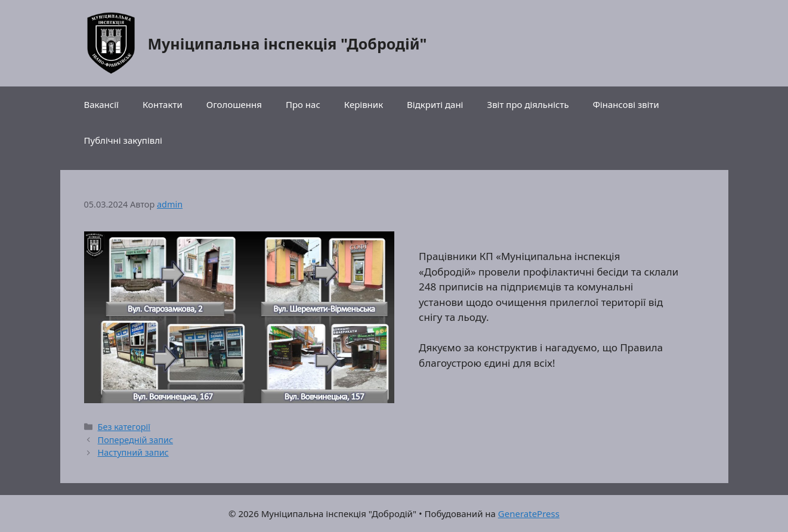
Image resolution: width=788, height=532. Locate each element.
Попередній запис (135, 440)
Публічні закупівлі (123, 140)
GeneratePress (529, 514)
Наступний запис (133, 452)
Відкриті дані (435, 104)
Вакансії (101, 104)
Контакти (163, 104)
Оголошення (234, 104)
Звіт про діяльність (528, 104)
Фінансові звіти (626, 104)
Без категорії (124, 427)
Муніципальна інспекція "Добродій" (288, 44)
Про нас (303, 104)
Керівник (364, 104)
